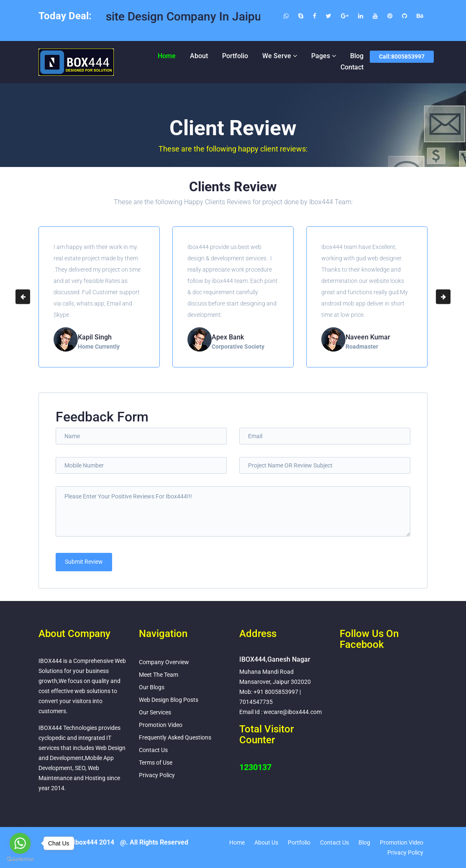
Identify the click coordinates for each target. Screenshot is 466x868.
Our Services (155, 712)
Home (167, 56)
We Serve (277, 56)
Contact (352, 67)
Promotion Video (161, 725)
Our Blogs (152, 687)
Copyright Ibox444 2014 (78, 842)
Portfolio (235, 56)
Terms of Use (156, 763)
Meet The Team (159, 675)
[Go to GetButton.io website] (20, 859)
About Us (266, 842)
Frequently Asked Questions (175, 737)
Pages (321, 56)
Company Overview (164, 662)
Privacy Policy (157, 775)
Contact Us (153, 750)
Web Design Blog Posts (169, 700)
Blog (357, 56)
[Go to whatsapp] (20, 843)
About (199, 56)
